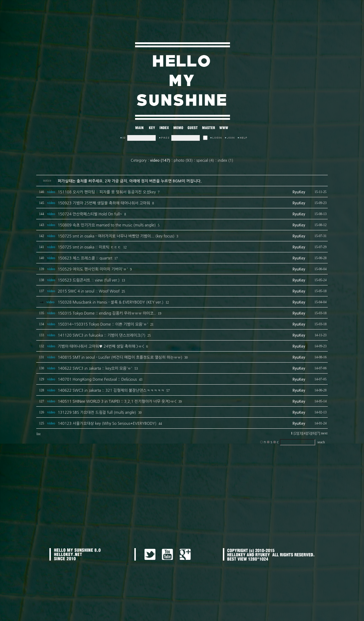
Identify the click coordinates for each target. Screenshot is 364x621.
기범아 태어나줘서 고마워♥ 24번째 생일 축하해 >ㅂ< (101, 346)
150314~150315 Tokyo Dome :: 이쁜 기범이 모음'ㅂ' (103, 324)
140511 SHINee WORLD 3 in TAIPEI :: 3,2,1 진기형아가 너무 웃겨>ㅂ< (117, 401)
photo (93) (183, 160)
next (324, 433)
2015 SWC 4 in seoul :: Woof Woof (89, 291)
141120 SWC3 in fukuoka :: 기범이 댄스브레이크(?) (101, 335)
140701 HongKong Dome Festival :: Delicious (97, 379)
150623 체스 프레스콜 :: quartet (85, 258)
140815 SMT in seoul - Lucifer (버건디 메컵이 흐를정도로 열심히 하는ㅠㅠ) (120, 357)
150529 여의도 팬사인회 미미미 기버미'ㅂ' (93, 269)
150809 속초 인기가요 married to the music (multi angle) (107, 225)
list (38, 434)
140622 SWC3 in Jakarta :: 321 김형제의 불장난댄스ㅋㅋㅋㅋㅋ (111, 390)
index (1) (225, 160)
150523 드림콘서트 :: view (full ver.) (89, 280)
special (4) (205, 160)
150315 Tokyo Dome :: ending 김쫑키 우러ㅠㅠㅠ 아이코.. (107, 313)
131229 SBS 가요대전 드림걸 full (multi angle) (97, 413)
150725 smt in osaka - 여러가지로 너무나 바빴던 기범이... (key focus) (116, 236)
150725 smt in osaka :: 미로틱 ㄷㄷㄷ (89, 247)
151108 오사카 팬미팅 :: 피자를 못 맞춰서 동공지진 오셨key (107, 192)
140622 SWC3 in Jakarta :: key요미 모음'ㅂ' (95, 368)
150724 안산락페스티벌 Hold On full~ (90, 214)
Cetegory (139, 160)
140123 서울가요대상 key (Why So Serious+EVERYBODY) (107, 424)
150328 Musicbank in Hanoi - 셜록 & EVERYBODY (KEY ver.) (110, 302)
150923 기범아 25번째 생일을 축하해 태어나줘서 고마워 (104, 203)
